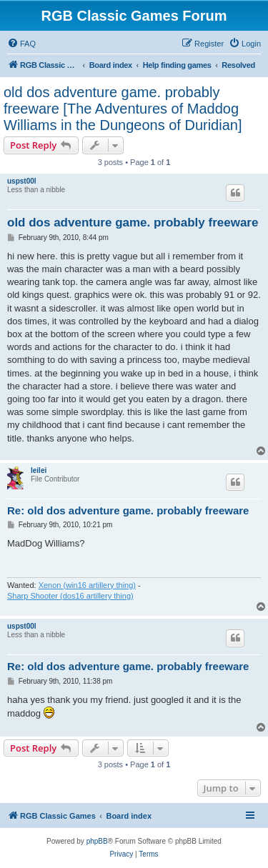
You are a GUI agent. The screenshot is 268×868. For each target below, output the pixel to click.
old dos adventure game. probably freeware (133, 223)
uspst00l (22, 181)
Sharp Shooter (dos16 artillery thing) (70, 596)
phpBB (97, 841)
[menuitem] (21, 44)
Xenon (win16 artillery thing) (87, 585)
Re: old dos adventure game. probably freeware (128, 510)
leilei (39, 470)
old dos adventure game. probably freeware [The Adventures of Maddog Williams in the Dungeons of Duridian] (123, 109)
